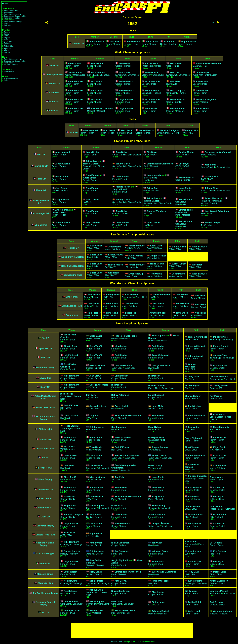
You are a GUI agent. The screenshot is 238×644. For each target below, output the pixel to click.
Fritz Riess (200, 296)
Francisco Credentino (126, 336)
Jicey (178, 155)
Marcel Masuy (155, 466)
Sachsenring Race (73, 275)
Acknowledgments (11, 78)
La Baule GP (41, 225)
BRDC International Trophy (45, 418)
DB (186, 517)
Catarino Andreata (222, 611)
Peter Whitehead (196, 346)
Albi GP (45, 458)
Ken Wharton (152, 63)
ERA (187, 369)
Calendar (8, 25)
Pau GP (41, 154)
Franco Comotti (221, 346)
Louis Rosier (93, 152)
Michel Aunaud (196, 515)
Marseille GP (41, 166)
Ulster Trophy (45, 479)
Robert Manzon (127, 81)
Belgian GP (54, 84)
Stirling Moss (113, 295)
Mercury (64, 554)
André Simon (203, 108)
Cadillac (97, 613)
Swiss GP (54, 66)
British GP (54, 93)
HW (113, 397)
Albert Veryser (192, 447)
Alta (175, 84)
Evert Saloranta (221, 427)
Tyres (6, 39)
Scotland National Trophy (45, 544)
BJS (187, 554)
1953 (214, 22)
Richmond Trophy (45, 368)
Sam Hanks (125, 72)
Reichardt (197, 265)
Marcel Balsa (211, 177)
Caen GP (45, 517)
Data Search (9, 72)
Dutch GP (54, 102)
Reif (127, 258)
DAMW (128, 248)
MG (97, 397)
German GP (78, 44)
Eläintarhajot (45, 429)
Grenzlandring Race (72, 306)
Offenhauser (79, 75)
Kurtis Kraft (92, 75)
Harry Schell (158, 496)
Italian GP (54, 111)
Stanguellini (154, 440)
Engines (7, 38)
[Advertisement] (132, 630)
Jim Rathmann (98, 72)
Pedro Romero (97, 610)
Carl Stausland (119, 427)
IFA (88, 257)
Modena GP (45, 564)
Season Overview (11, 11)
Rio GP (45, 338)
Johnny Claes (123, 164)
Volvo (193, 554)
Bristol (158, 66)
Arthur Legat (220, 466)
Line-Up (7, 23)
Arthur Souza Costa (125, 610)
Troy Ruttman (75, 72)
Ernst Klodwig (179, 247)
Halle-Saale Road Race (73, 266)
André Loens (216, 602)
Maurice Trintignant (206, 99)
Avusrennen (72, 315)
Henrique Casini (72, 610)
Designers (8, 45)
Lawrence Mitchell (219, 377)
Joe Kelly (120, 477)
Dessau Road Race (45, 449)
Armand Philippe (158, 313)
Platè (204, 155)
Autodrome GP (45, 490)
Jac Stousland (122, 551)
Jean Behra (169, 41)
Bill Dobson (154, 376)
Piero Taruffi (152, 41)
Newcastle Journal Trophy (45, 603)
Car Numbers (9, 47)
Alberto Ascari (97, 41)
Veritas (185, 155)
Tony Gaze (193, 377)
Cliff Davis (91, 395)
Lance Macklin (154, 175)
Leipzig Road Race (45, 535)
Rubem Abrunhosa (198, 337)
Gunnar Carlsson (72, 551)
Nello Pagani (158, 336)
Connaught (147, 93)
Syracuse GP (45, 348)
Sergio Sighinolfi (193, 438)
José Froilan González (102, 108)
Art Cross (175, 72)
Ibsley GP (45, 387)
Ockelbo (90, 554)
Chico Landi (95, 336)
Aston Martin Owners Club (45, 397)
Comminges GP (41, 213)
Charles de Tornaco (192, 466)
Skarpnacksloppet (45, 553)
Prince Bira (92, 161)
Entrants (7, 43)
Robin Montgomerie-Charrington (123, 467)
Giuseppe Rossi (156, 437)
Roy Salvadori (71, 591)
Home (5, 3)
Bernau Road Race (45, 407)
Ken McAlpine (96, 505)
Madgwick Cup (45, 583)
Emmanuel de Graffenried (209, 63)
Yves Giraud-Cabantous (184, 201)
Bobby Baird (194, 602)
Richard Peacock (157, 386)
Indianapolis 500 (54, 75)
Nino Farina (115, 41)
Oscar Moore (216, 477)
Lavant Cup (45, 378)
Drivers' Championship (13, 14)
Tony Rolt (94, 416)
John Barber (96, 543)
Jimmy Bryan (203, 72)
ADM (107, 275)
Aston (114, 470)
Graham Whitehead (157, 211)
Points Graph (9, 12)
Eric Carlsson (220, 551)
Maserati (197, 66)
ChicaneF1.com (116, 642)
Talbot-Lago (215, 339)
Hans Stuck (182, 313)
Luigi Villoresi (126, 99)
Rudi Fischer (133, 41)
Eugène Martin (186, 152)
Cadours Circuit (45, 574)
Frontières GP (45, 468)
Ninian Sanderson (120, 543)
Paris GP (41, 179)
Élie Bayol (152, 152)
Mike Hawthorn (153, 81)
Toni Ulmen (156, 274)
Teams (7, 34)
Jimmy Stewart (221, 386)
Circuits (7, 52)
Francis (157, 93)
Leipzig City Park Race (73, 257)
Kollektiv (96, 257)
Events (7, 51)
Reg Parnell (70, 505)
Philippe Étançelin (197, 476)
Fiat (163, 440)
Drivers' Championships (13, 59)
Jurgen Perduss (136, 246)
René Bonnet (220, 515)
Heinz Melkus (157, 264)
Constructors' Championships (15, 61)
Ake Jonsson (195, 551)
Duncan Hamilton (162, 295)
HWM (169, 84)
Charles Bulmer (193, 396)
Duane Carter (152, 72)
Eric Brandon (220, 365)
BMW (204, 179)
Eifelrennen (72, 297)
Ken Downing (96, 466)
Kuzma (68, 75)
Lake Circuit (45, 499)
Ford (88, 430)
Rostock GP (73, 248)
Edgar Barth (156, 246)
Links (6, 80)
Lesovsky (146, 75)
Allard (89, 613)
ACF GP (74, 132)
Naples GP (45, 440)
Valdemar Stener (160, 551)
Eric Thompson (177, 90)
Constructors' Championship (15, 16)
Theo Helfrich (96, 447)
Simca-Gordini (163, 133)
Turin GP (45, 357)
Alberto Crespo (212, 223)
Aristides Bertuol (160, 611)
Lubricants (8, 41)
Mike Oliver (117, 601)
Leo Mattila (194, 427)
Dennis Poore (152, 90)
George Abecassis (161, 365)
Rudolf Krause (199, 247)
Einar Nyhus (155, 427)
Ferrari (89, 44)
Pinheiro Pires (220, 337)
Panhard (193, 517)
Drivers (7, 32)
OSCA (146, 155)
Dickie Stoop (67, 394)
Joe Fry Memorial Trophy (45, 593)
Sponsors (8, 49)
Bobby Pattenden (120, 395)
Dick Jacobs (216, 506)
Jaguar (220, 480)
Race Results (9, 63)
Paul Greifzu (96, 246)
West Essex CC (45, 508)
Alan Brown (176, 63)
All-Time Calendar (11, 65)
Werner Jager (179, 264)
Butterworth (124, 470)
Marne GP (41, 190)
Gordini (164, 44)
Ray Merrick (216, 396)
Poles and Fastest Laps (13, 22)
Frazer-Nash (148, 66)
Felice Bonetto (177, 108)
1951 (50, 22)
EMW (89, 275)
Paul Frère (175, 81)
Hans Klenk (112, 304)
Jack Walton (191, 542)
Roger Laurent (189, 41)
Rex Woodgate (192, 386)
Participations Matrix (12, 18)
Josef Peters (114, 247)
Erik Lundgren (97, 427)
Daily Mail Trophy (45, 526)
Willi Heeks (114, 273)
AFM (193, 315)
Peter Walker (158, 487)
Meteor (184, 297)
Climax (123, 545)
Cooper (170, 66)
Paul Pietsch (183, 304)
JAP (221, 388)
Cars (6, 36)
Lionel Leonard (156, 395)
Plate (205, 66)
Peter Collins (192, 130)
